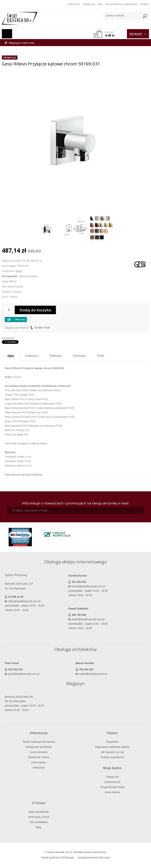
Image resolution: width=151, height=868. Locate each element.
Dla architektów (39, 822)
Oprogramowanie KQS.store (94, 857)
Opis (11, 356)
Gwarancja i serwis (39, 757)
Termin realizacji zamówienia (39, 742)
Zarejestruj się (112, 782)
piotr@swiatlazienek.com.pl (24, 674)
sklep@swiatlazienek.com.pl (24, 601)
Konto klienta (112, 792)
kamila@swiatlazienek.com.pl (88, 586)
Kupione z (32, 356)
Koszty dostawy (39, 752)
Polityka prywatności (112, 757)
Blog (100, 4)
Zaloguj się (89, 4)
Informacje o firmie (39, 817)
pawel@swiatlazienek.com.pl (88, 619)
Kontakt (144, 4)
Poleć (101, 356)
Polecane (56, 356)
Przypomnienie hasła (112, 787)
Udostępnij (8, 338)
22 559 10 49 (42, 328)
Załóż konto (74, 4)
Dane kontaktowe (39, 812)
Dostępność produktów (39, 747)
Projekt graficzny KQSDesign (58, 857)
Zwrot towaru (39, 762)
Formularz (79, 356)
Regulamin (112, 742)
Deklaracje (39, 768)
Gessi (19, 271)
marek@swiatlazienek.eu (93, 674)
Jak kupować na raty (112, 752)
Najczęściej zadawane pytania (112, 747)
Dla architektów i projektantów (121, 4)
